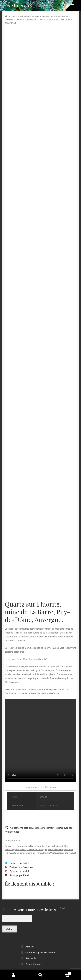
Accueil (12, 16)
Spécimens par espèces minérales (33, 16)
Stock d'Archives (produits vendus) (59, 853)
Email (62, 908)
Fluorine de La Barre (26, 846)
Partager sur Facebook (21, 867)
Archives (30, 946)
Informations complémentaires (40, 787)
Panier (63, 973)
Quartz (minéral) (17, 853)
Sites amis (31, 958)
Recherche (40, 975)
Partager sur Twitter (20, 863)
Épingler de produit (20, 871)
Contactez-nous (34, 964)
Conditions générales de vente (41, 952)
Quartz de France (34, 853)
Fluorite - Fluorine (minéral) (50, 846)
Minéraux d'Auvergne (37, 849)
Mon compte (13, 975)
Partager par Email (19, 875)
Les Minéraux (17, 5)
